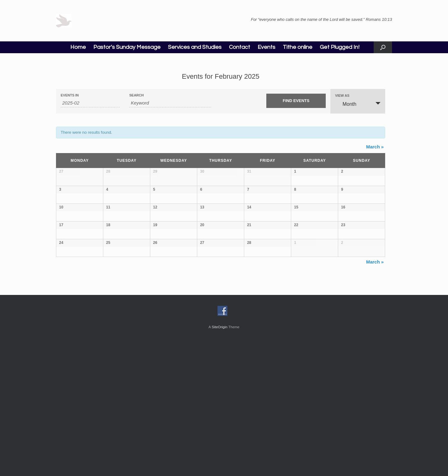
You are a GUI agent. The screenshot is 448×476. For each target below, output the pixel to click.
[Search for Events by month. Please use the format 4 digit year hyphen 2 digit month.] (90, 103)
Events (266, 47)
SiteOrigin (219, 464)
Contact (240, 47)
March (375, 147)
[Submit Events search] (296, 101)
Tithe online (298, 47)
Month (346, 104)
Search (136, 95)
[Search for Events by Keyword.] (170, 103)
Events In (70, 95)
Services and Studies (195, 47)
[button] (383, 47)
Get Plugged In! (340, 47)
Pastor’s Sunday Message (127, 47)
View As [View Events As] (342, 96)
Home (78, 47)
